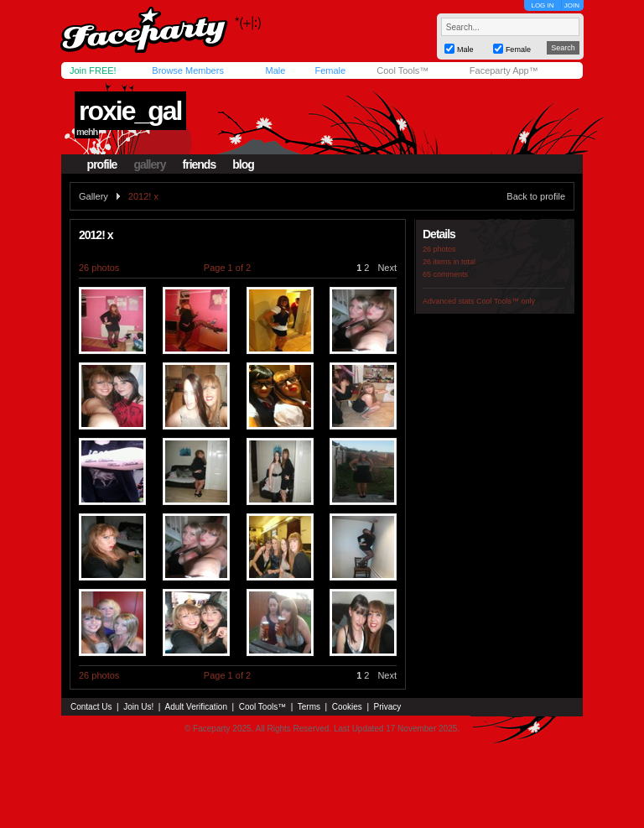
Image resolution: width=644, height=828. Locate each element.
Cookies (347, 707)
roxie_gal (130, 111)
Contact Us (91, 707)
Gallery (93, 196)
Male (275, 70)
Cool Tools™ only (506, 301)
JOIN (572, 5)
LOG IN (542, 5)
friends (200, 164)
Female (330, 70)
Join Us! (138, 707)
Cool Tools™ (402, 70)
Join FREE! (93, 70)
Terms (309, 707)
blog (243, 164)
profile (102, 164)
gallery (149, 164)
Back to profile (536, 196)
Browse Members (188, 70)
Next (387, 268)
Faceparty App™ (504, 70)
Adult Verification (196, 707)
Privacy (388, 707)
